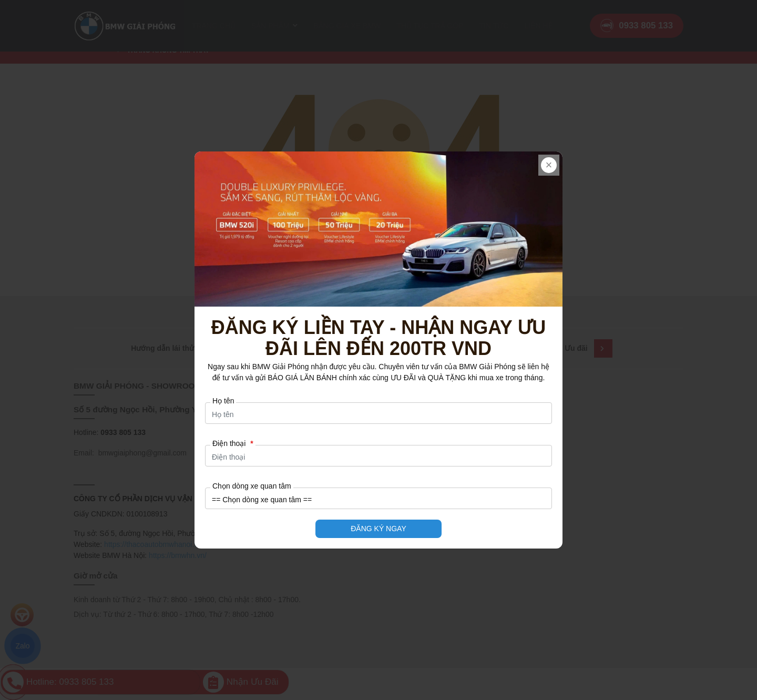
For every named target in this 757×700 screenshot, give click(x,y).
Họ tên (223, 401)
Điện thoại (233, 443)
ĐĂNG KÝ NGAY (378, 529)
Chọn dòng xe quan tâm (252, 486)
